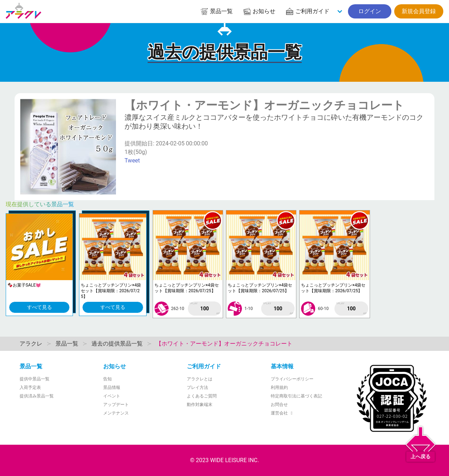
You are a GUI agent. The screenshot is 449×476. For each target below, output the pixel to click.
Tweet (132, 161)
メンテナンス (116, 413)
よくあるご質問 (202, 396)
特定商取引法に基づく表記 (296, 396)
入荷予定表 (30, 387)
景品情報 (112, 387)
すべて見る (39, 307)
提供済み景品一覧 (37, 396)
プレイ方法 (197, 387)
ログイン (370, 11)
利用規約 (279, 387)
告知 (107, 379)
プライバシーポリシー (292, 379)
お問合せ (279, 405)
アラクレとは (200, 379)
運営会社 (283, 413)
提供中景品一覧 (35, 379)
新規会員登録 (419, 11)
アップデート (116, 405)
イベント (112, 396)
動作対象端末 (200, 405)
